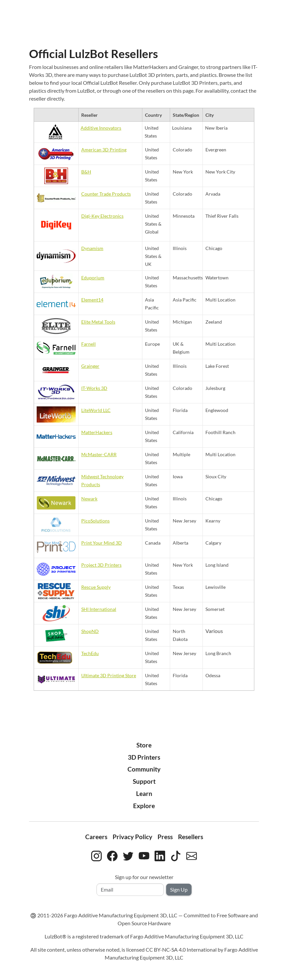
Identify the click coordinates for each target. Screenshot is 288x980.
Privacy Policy (132, 837)
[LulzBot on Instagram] (96, 855)
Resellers (191, 837)
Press (165, 837)
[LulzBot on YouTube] (144, 855)
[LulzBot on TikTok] (176, 855)
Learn (144, 793)
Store (144, 745)
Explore (144, 806)
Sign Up (179, 889)
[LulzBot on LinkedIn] (160, 855)
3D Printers (144, 757)
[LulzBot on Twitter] (128, 855)
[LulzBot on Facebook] (112, 855)
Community (144, 769)
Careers (96, 837)
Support (144, 781)
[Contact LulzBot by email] (192, 855)
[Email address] (130, 890)
